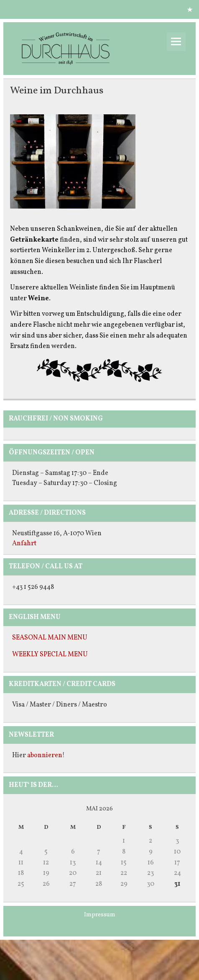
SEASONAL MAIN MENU (50, 638)
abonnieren (45, 756)
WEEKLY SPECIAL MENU (50, 655)
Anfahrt (24, 544)
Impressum (100, 915)
